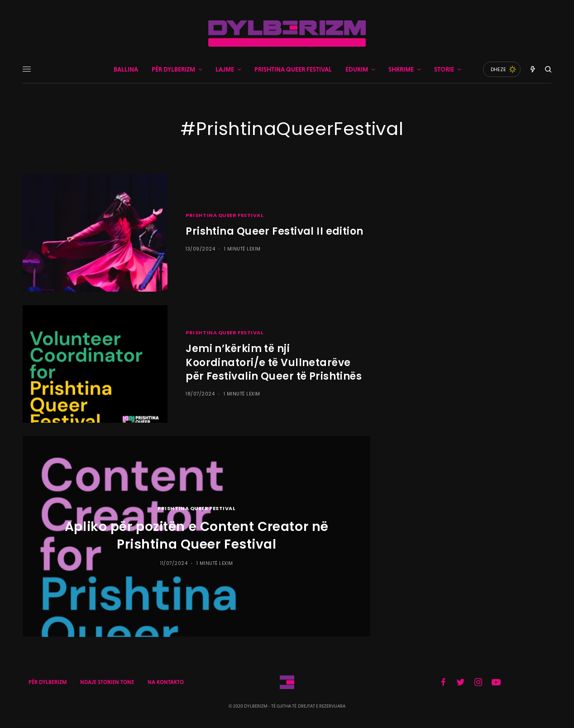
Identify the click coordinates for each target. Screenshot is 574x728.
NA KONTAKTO (166, 682)
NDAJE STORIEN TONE (107, 682)
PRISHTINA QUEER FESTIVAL (225, 215)
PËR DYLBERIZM (48, 682)
